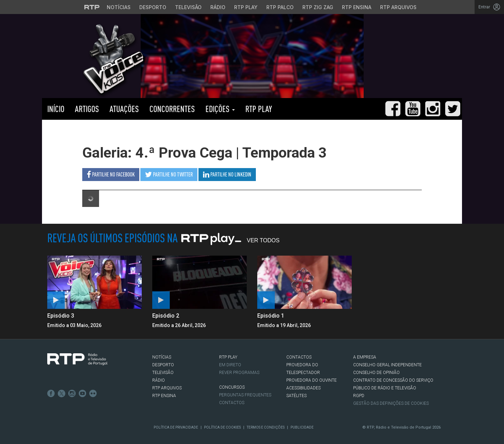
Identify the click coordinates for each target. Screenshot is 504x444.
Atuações (124, 109)
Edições (220, 109)
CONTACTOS (299, 357)
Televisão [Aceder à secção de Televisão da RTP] (188, 7)
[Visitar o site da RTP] (92, 7)
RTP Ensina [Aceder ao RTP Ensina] (357, 7)
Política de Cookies (222, 427)
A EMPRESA (365, 357)
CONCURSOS (232, 387)
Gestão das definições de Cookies (391, 403)
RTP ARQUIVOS (167, 388)
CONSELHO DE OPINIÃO (376, 373)
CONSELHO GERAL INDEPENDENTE (387, 365)
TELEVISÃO (163, 373)
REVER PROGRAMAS (239, 373)
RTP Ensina (164, 396)
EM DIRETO (230, 365)
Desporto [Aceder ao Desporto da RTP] (153, 7)
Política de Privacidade (176, 427)
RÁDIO (159, 380)
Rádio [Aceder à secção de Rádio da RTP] (218, 7)
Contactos (232, 403)
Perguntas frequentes (245, 395)
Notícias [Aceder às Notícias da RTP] (119, 7)
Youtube (83, 394)
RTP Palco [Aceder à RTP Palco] (280, 7)
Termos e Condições (266, 427)
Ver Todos (263, 240)
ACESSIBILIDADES (303, 388)
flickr (93, 394)
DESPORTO (163, 365)
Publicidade (302, 427)
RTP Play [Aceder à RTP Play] (246, 7)
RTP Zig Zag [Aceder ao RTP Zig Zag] (318, 7)
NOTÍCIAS (162, 357)
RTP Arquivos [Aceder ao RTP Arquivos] (398, 7)
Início (56, 109)
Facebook (51, 394)
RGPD (359, 396)
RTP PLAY (259, 109)
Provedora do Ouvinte (311, 380)
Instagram (72, 394)
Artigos (87, 109)
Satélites (296, 396)
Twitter (62, 394)
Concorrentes (172, 109)
